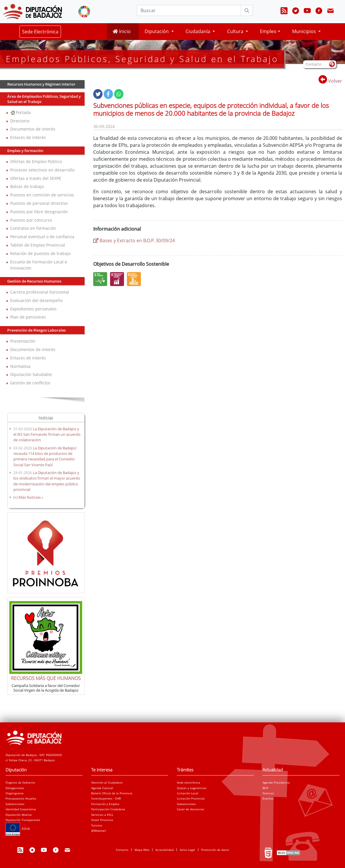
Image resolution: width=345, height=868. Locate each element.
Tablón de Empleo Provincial (38, 245)
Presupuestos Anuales (21, 798)
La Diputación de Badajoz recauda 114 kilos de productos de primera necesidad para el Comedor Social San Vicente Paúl (45, 456)
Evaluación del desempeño (36, 300)
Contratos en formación (33, 228)
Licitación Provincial (191, 798)
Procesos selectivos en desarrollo (42, 170)
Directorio (20, 121)
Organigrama (15, 793)
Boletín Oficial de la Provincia (112, 793)
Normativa (20, 366)
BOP (265, 788)
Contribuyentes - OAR (106, 798)
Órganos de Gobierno (20, 782)
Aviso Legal (187, 850)
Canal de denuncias (191, 809)
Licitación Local (188, 793)
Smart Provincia (102, 820)
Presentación (23, 341)
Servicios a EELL (102, 815)
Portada (20, 112)
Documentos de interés (33, 129)
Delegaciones (15, 788)
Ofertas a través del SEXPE (36, 178)
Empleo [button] (268, 31)
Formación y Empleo (105, 804)
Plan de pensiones (28, 317)
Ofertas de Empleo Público (36, 161)
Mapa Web (142, 850)
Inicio (122, 31)
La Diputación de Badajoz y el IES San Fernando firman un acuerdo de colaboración (47, 434)
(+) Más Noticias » (28, 497)
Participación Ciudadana (108, 809)
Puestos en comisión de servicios (42, 195)
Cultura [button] (236, 31)
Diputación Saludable (31, 374)
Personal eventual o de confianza (42, 237)
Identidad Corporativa (21, 809)
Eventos (268, 798)
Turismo (97, 825)
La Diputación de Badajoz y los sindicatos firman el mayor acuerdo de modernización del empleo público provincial (47, 481)
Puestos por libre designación (39, 212)
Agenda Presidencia (276, 782)
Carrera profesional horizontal (40, 292)
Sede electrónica (188, 782)
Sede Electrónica (40, 32)
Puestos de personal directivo (39, 203)
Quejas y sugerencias (192, 788)
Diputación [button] (157, 31)
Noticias (268, 793)
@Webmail (99, 831)
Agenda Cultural (102, 788)
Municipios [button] (305, 31)
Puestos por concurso (31, 220)
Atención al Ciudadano (107, 782)
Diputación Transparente (23, 820)
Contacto (122, 850)
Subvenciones (15, 804)
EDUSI (18, 829)
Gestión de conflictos (30, 383)
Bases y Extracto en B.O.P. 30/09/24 (134, 240)
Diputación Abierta (19, 815)
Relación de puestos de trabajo (40, 253)
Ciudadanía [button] (198, 31)
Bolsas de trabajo (27, 186)
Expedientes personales (33, 309)
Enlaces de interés (28, 137)
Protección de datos (215, 850)
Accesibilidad (165, 850)
